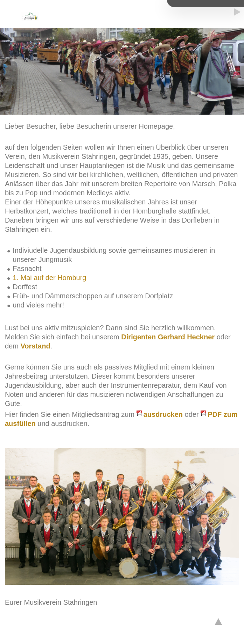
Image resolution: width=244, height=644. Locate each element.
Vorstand (35, 346)
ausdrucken (163, 414)
